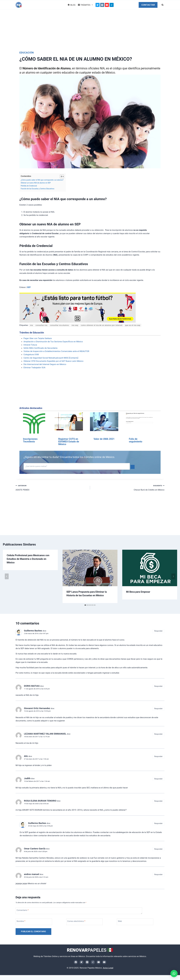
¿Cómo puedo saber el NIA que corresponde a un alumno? (42, 180)
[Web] (137, 922)
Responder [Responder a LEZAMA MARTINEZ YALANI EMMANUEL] (158, 734)
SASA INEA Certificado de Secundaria (40, 348)
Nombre (21, 921)
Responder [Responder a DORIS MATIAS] (158, 686)
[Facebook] (76, 962)
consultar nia (43, 325)
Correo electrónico (76, 921)
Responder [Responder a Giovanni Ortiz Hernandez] (158, 709)
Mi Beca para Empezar (138, 592)
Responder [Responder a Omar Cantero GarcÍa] (158, 849)
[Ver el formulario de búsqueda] (163, 5)
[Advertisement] (90, 28)
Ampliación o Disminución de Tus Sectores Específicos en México (53, 342)
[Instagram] (102, 5)
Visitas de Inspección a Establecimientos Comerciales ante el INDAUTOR (56, 351)
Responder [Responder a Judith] (158, 779)
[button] (174, 974)
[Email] (104, 962)
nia (32, 325)
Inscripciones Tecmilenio (30, 440)
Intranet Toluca (30, 345)
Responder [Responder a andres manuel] (158, 875)
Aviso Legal (108, 968)
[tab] (85, 605)
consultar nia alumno (63, 325)
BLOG (73, 5)
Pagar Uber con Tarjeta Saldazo (38, 338)
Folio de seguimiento (135, 440)
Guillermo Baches (33, 631)
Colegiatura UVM (31, 355)
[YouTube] (107, 5)
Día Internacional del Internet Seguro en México (45, 364)
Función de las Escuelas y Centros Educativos (38, 189)
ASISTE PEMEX (52, 488)
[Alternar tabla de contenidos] (61, 176)
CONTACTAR (148, 5)
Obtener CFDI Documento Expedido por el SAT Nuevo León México (53, 361)
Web (120, 921)
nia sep (80, 325)
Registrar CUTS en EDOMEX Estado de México (69, 442)
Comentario (23, 910)
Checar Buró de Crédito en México (128, 488)
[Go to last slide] (7, 576)
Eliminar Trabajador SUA (34, 368)
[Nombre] (36, 922)
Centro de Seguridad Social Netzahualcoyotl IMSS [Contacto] (51, 358)
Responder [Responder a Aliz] (158, 757)
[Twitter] (98, 5)
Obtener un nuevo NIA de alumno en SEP (36, 183)
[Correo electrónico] (86, 922)
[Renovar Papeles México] (19, 5)
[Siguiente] (173, 576)
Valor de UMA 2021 (104, 439)
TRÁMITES (87, 5)
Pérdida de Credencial (29, 186)
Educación (27, 53)
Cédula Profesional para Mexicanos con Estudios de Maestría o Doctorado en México (28, 559)
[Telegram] (112, 5)
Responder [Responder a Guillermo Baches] (158, 631)
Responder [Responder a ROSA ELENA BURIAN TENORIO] (158, 801)
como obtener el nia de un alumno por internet (110, 325)
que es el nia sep (145, 325)
